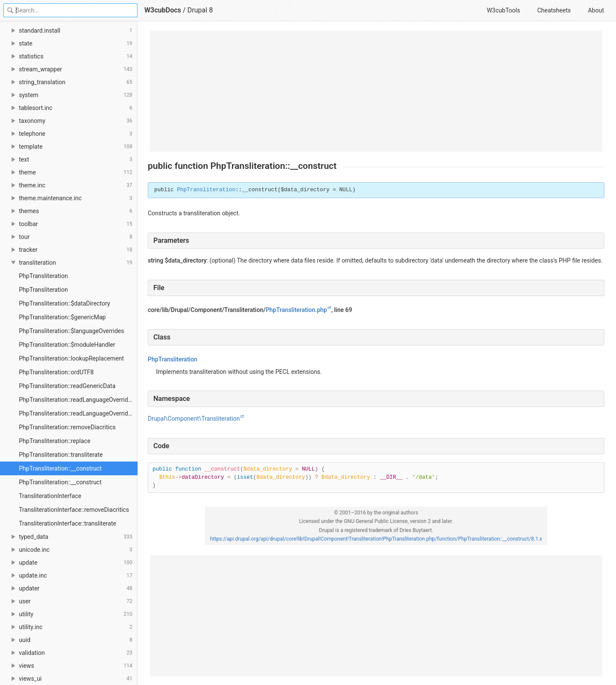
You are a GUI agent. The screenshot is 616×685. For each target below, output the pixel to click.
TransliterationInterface (50, 496)
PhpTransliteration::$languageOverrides (72, 331)
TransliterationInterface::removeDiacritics (74, 510)
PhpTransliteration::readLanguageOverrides (77, 400)
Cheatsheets (554, 10)
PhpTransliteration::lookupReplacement (71, 358)
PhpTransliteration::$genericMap (62, 317)
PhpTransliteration (43, 276)
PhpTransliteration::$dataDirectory (64, 303)
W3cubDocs (163, 10)
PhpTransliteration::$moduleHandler (67, 345)
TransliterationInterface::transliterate (67, 523)
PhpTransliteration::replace (55, 441)
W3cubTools (503, 10)
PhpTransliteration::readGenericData (67, 386)
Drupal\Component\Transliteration (194, 419)
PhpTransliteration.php (296, 310)
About (596, 10)
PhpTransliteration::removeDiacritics (67, 427)
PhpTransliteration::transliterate (61, 455)
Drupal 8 (200, 10)
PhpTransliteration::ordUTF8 (56, 372)
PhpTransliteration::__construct (60, 468)
